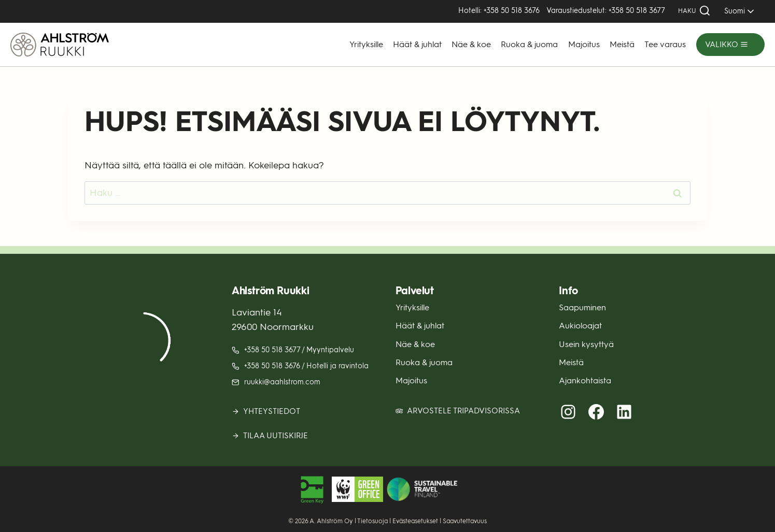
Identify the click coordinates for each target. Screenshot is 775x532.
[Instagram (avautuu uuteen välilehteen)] (568, 412)
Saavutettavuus (465, 521)
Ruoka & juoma (529, 44)
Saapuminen (582, 307)
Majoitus (584, 44)
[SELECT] (737, 11)
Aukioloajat (580, 326)
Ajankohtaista (585, 380)
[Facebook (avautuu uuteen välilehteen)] (596, 412)
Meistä (622, 44)
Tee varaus (665, 44)
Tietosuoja (372, 521)
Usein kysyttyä (586, 344)
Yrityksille (366, 44)
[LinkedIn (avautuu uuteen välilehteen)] (624, 412)
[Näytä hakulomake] (694, 11)
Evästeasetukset (415, 521)
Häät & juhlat (417, 44)
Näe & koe (471, 44)
